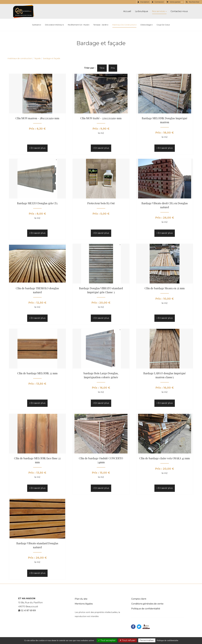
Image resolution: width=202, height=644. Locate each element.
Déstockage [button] (147, 25)
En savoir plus (37, 148)
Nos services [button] (159, 11)
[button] (193, 2)
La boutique (142, 11)
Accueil (127, 11)
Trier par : (90, 68)
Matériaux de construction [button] (124, 25)
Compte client (139, 599)
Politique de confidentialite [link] (167, 640)
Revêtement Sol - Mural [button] (79, 25)
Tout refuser (128, 640)
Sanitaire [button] (37, 25)
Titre (102, 68)
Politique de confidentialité (146, 609)
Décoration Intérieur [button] (54, 25)
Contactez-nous (179, 11)
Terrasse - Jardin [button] (101, 25)
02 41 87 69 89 (28, 610)
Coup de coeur (163, 25)
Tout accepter (107, 640)
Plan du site (81, 599)
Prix (113, 68)
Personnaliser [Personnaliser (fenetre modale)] (147, 640)
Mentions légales (84, 604)
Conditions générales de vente (147, 604)
